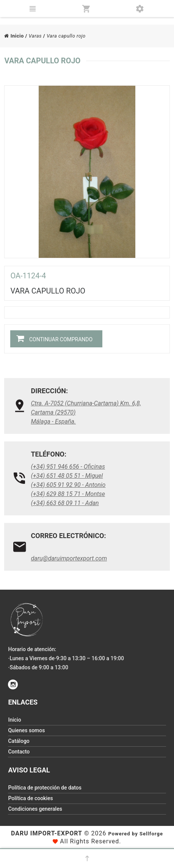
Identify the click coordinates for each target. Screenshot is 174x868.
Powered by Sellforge (135, 834)
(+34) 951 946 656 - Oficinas (68, 467)
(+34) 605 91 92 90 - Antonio (68, 485)
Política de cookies (30, 798)
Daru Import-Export (47, 833)
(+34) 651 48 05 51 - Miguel (67, 476)
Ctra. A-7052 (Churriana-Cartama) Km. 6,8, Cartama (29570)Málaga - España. (86, 412)
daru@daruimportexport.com (69, 558)
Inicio (14, 36)
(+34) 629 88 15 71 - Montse (68, 494)
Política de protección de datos (45, 788)
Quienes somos (26, 730)
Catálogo (19, 741)
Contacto (19, 752)
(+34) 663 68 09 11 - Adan (65, 503)
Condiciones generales (35, 809)
